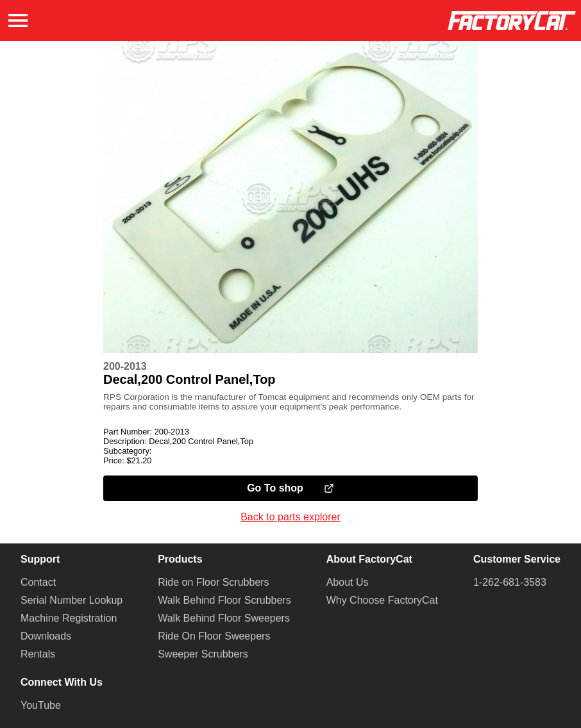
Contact (38, 582)
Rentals (38, 654)
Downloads (46, 636)
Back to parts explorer (290, 517)
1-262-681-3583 (510, 582)
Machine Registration (69, 618)
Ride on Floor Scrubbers (213, 582)
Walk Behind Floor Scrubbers (224, 600)
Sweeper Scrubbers (203, 654)
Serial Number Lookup (72, 600)
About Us (348, 582)
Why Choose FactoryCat (382, 600)
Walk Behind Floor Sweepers (224, 618)
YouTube (41, 705)
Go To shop (290, 488)
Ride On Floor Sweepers (214, 636)
